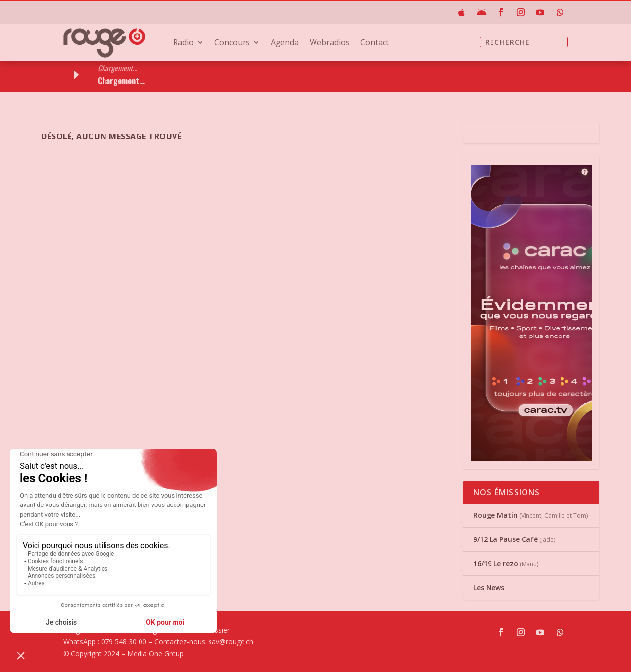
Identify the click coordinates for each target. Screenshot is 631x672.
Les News (489, 588)
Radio (183, 43)
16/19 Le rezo (496, 563)
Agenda (285, 43)
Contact (375, 43)
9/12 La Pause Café (506, 539)
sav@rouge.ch (231, 642)
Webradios (330, 43)
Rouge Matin (495, 515)
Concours (232, 43)
